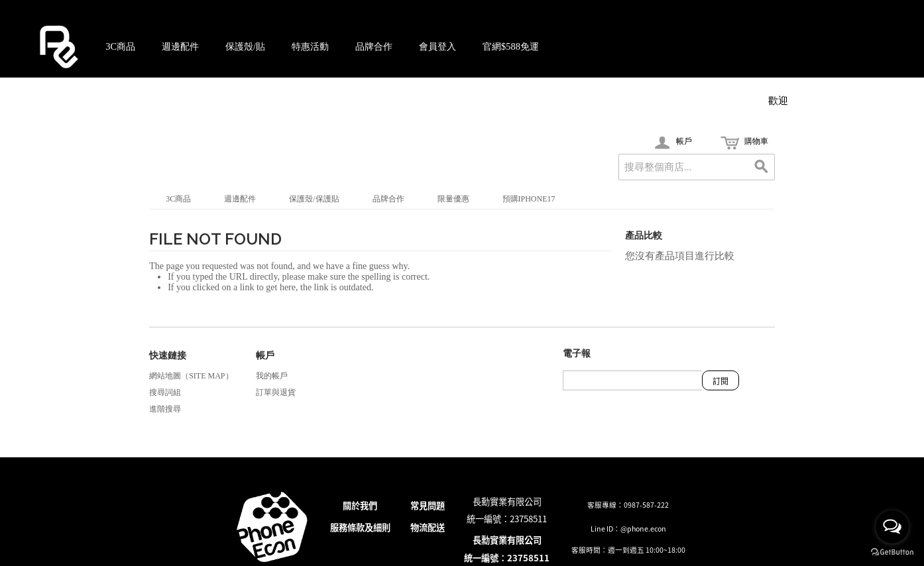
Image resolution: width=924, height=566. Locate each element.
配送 (436, 527)
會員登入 (437, 46)
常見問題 (428, 505)
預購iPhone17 (529, 199)
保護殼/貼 (245, 46)
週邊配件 (180, 46)
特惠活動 (310, 46)
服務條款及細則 (360, 527)
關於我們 (360, 505)
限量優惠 (453, 199)
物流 (419, 527)
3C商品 (120, 46)
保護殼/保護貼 (314, 199)
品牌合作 (374, 46)
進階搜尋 (165, 409)
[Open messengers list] (892, 527)
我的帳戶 (272, 376)
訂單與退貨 (276, 392)
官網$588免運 (511, 46)
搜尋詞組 (165, 392)
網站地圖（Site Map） (191, 376)
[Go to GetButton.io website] (892, 552)
